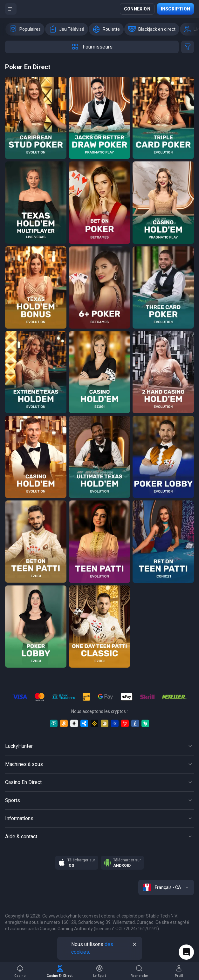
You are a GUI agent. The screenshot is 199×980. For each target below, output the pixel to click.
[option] (25, 29)
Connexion (137, 9)
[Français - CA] (166, 887)
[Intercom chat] (186, 952)
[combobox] (166, 887)
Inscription (175, 9)
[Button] (11, 9)
